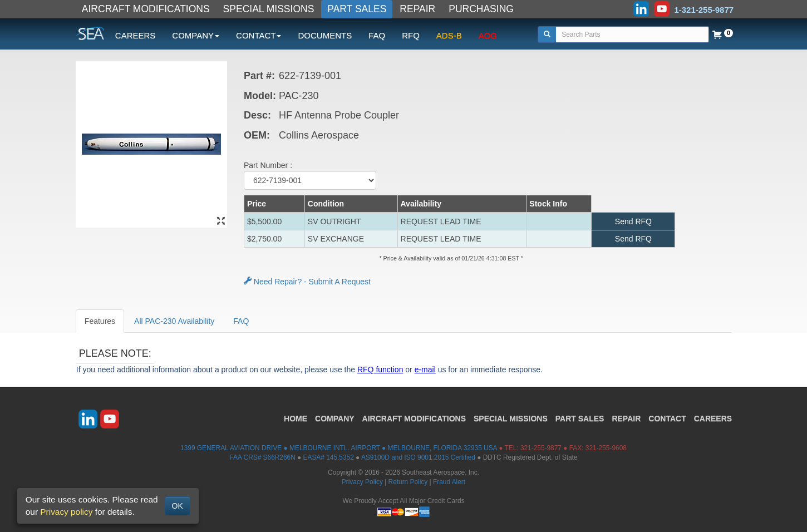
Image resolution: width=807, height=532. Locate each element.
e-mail (425, 370)
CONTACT (667, 418)
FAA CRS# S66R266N (262, 457)
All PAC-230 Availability (174, 321)
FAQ (377, 35)
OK (178, 506)
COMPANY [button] (196, 35)
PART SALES (357, 9)
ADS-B (449, 35)
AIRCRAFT (414, 418)
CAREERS (136, 35)
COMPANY (335, 418)
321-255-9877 (541, 448)
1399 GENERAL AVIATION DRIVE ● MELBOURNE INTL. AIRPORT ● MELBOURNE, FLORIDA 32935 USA (339, 448)
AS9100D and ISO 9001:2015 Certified (418, 457)
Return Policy (408, 482)
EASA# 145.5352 (329, 457)
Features (100, 321)
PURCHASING (481, 9)
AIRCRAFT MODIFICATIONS (146, 9)
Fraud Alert (449, 482)
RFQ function (380, 370)
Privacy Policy (362, 482)
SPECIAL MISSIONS (269, 9)
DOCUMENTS (325, 35)
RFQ (411, 35)
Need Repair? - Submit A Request (307, 282)
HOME (296, 418)
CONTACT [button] (259, 35)
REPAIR (417, 9)
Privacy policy (66, 512)
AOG (488, 35)
